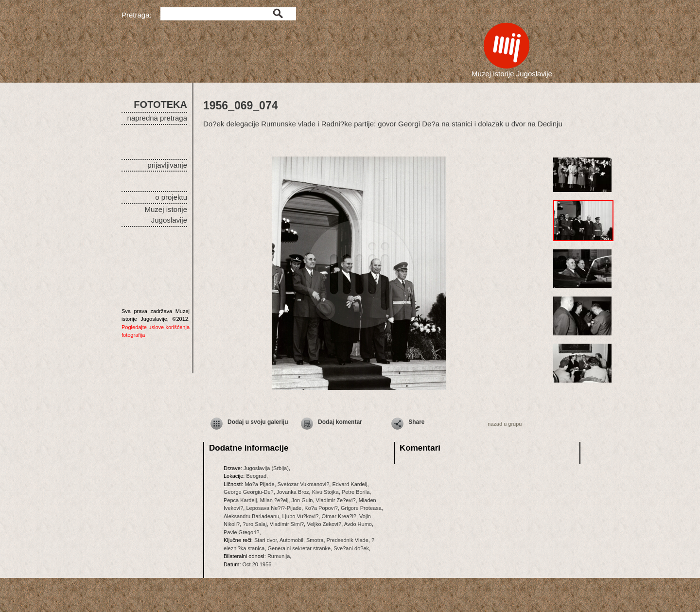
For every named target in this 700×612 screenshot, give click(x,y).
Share (416, 422)
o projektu (171, 197)
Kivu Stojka (325, 492)
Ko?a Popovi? (321, 508)
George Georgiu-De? (249, 492)
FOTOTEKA (160, 105)
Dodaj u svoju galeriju (258, 422)
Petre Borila (356, 492)
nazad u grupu (505, 424)
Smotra (315, 540)
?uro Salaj (255, 524)
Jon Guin (302, 500)
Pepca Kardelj (240, 500)
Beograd (256, 476)
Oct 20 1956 (257, 564)
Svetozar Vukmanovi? (304, 484)
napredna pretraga (157, 118)
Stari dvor (265, 540)
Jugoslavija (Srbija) (266, 468)
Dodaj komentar (340, 422)
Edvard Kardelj (350, 484)
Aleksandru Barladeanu (251, 516)
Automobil (291, 540)
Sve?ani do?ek (351, 548)
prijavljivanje (167, 165)
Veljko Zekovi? (324, 524)
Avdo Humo (358, 524)
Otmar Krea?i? (339, 516)
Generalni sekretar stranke (299, 548)
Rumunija (279, 556)
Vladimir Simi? (287, 524)
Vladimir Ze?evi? (336, 500)
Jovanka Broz (293, 492)
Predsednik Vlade (348, 540)
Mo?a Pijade (259, 484)
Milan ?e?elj (274, 500)
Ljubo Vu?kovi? (300, 516)
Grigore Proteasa (361, 508)
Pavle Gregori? (241, 532)
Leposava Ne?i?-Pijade (274, 508)
